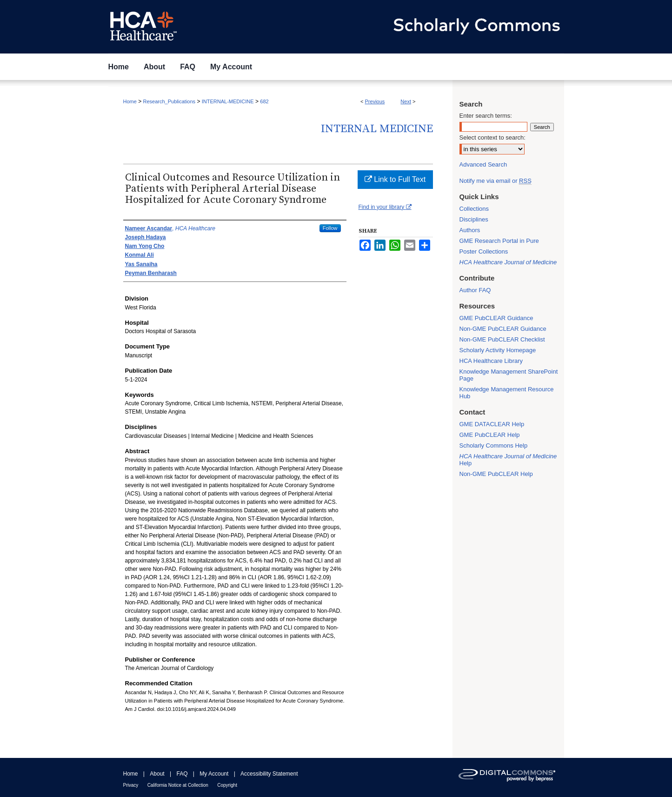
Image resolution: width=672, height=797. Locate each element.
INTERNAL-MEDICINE (228, 101)
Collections (474, 209)
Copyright (227, 785)
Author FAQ (475, 290)
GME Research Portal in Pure (499, 241)
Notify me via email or (496, 181)
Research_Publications (170, 101)
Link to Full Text (395, 179)
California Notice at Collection (178, 785)
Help (508, 460)
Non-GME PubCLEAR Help (496, 474)
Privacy (131, 785)
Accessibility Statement (269, 774)
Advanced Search (483, 164)
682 (264, 101)
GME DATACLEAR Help (492, 424)
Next (406, 101)
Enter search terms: (486, 116)
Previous (375, 101)
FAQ (182, 774)
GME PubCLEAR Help (490, 435)
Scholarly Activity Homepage (498, 350)
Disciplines (474, 219)
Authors (470, 230)
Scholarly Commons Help (494, 445)
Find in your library (385, 207)
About (157, 774)
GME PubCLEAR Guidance (496, 318)
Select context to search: (492, 137)
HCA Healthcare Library (491, 361)
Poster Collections (484, 251)
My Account (214, 774)
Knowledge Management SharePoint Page (509, 375)
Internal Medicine (377, 129)
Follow (330, 228)
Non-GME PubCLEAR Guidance (503, 329)
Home (130, 101)
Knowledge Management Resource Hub (507, 393)
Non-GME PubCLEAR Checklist (502, 339)
